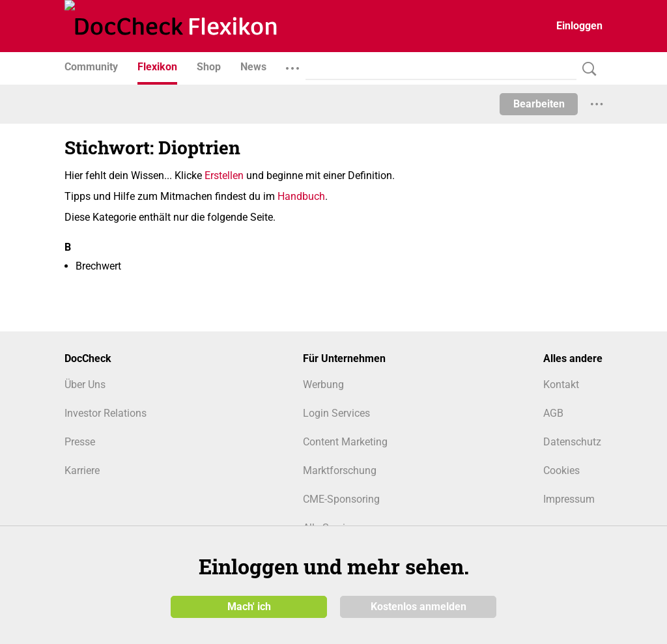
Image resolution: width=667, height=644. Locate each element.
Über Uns (85, 385)
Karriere (82, 470)
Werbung (323, 385)
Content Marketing (345, 442)
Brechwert (98, 266)
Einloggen (579, 26)
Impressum (569, 499)
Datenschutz (572, 442)
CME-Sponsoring (341, 499)
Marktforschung (340, 470)
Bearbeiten (539, 104)
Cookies (561, 470)
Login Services (336, 413)
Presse (80, 442)
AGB (553, 413)
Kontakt (561, 385)
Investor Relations (106, 413)
